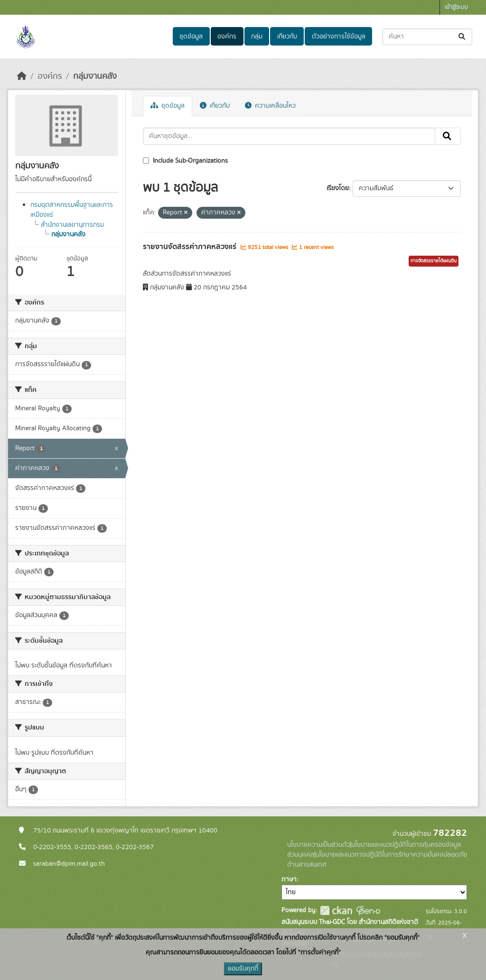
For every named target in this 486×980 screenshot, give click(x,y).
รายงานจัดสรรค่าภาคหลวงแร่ (191, 247)
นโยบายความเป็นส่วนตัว (318, 845)
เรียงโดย (338, 188)
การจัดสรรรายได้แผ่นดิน (434, 261)
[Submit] (463, 37)
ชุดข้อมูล (191, 37)
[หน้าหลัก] (22, 76)
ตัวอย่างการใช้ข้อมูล (339, 37)
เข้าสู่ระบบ (456, 7)
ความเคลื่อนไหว (270, 106)
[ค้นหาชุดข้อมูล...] (427, 37)
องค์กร (227, 37)
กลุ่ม (257, 37)
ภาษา (289, 879)
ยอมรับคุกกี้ (243, 969)
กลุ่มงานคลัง (95, 76)
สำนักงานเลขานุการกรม (72, 225)
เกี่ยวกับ (287, 37)
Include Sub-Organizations (185, 161)
